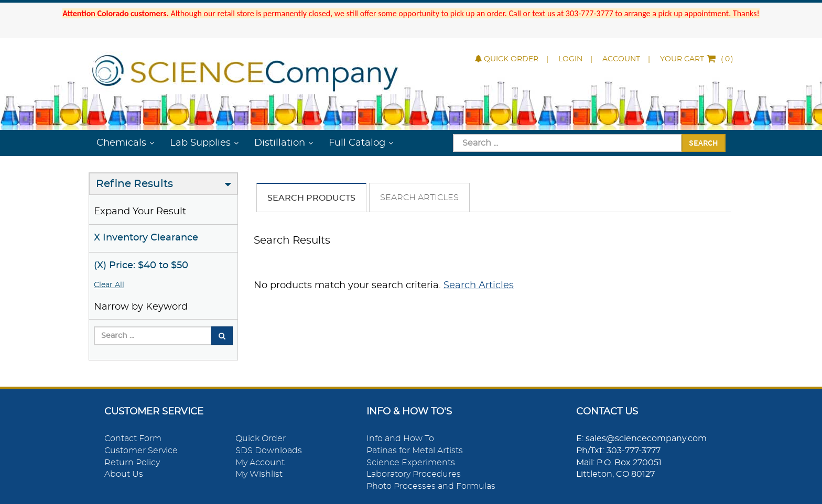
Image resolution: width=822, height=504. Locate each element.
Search (704, 143)
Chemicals (121, 143)
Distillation (280, 143)
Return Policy (132, 463)
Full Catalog (357, 143)
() (697, 59)
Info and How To (400, 439)
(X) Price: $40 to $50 (141, 266)
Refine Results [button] (134, 184)
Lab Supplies (200, 143)
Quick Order (507, 59)
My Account (260, 463)
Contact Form (133, 439)
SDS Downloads (269, 451)
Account (621, 59)
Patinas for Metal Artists (415, 451)
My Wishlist (259, 474)
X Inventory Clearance (146, 238)
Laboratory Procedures (414, 474)
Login (570, 59)
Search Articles (419, 198)
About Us (124, 474)
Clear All (109, 285)
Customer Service (141, 451)
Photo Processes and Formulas (431, 486)
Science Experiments (411, 463)
